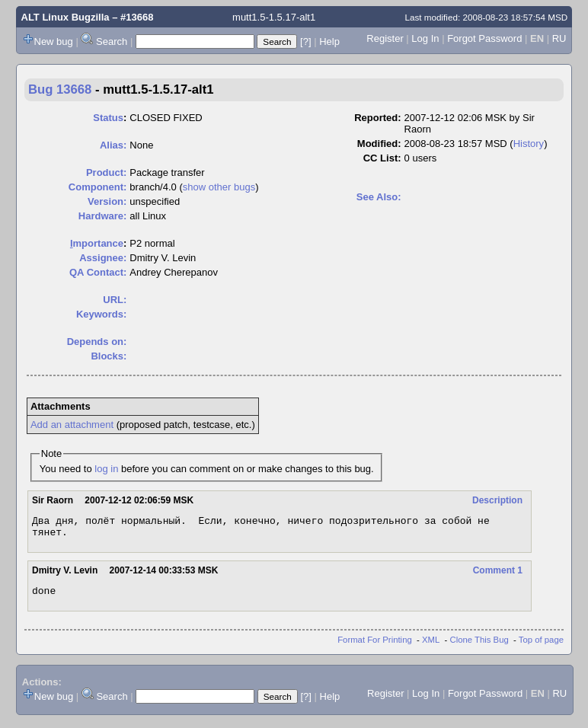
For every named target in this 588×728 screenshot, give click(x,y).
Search (112, 42)
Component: (98, 187)
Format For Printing (375, 647)
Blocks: (109, 356)
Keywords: (101, 314)
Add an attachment (72, 425)
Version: (107, 201)
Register (385, 38)
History (529, 144)
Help (329, 42)
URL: (115, 300)
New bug (54, 42)
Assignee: (103, 258)
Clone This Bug (479, 647)
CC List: (382, 158)
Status (108, 118)
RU (559, 38)
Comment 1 (498, 575)
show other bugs (219, 187)
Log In (425, 38)
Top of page (541, 647)
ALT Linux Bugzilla (66, 17)
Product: (106, 172)
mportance (97, 243)
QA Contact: (98, 272)
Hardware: (103, 216)
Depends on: (97, 342)
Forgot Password (484, 38)
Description (497, 500)
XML (431, 647)
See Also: (379, 197)
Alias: (113, 145)
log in (106, 469)
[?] (305, 42)
